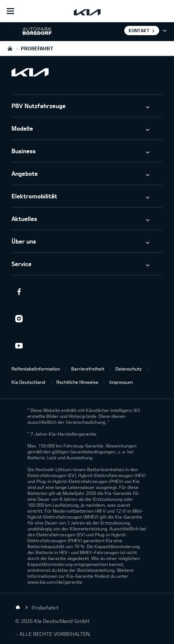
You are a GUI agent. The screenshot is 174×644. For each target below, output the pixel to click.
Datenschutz (129, 369)
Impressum (121, 382)
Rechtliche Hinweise (77, 382)
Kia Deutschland (28, 382)
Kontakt (139, 30)
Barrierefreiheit (88, 369)
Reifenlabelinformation (36, 369)
